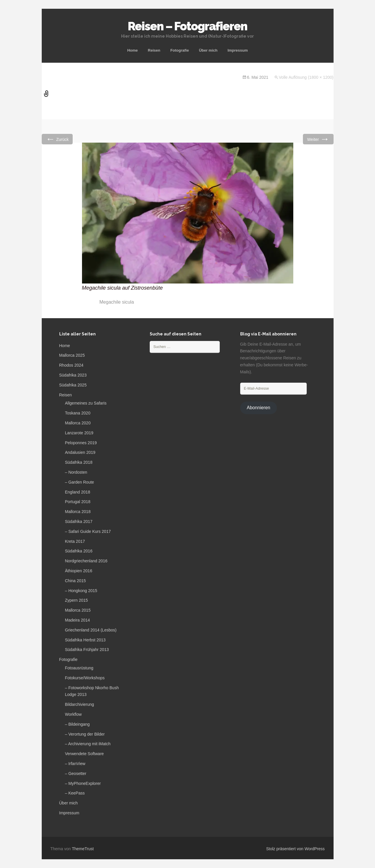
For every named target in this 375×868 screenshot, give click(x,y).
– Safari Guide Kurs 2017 (88, 531)
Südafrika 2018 (79, 462)
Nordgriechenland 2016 (86, 561)
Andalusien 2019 (80, 452)
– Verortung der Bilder (85, 734)
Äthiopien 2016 (79, 571)
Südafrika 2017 (79, 521)
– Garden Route (80, 482)
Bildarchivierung (80, 704)
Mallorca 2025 (72, 355)
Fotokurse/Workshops (85, 678)
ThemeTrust (83, 849)
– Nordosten (76, 472)
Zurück (57, 139)
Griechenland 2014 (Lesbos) (91, 630)
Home (132, 50)
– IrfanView (75, 764)
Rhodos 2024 (71, 365)
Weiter (318, 139)
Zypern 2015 (77, 600)
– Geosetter (76, 773)
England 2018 (78, 492)
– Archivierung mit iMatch (88, 744)
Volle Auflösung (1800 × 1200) (306, 77)
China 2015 (76, 581)
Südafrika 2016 (79, 551)
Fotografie (180, 50)
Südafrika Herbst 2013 (85, 640)
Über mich (208, 50)
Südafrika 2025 (73, 385)
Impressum (238, 50)
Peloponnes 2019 (81, 443)
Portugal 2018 (78, 502)
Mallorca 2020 (78, 423)
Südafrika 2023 (73, 375)
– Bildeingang (77, 724)
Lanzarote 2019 (79, 433)
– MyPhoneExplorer (83, 783)
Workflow (73, 714)
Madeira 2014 (78, 620)
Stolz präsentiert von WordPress (295, 849)
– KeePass (75, 793)
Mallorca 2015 (78, 610)
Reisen (154, 50)
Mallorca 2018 (78, 512)
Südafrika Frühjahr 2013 (87, 650)
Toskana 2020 (78, 413)
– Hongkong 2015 (81, 591)
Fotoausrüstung (79, 668)
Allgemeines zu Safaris (86, 403)
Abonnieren (258, 408)
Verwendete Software (84, 754)
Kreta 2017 (75, 541)
